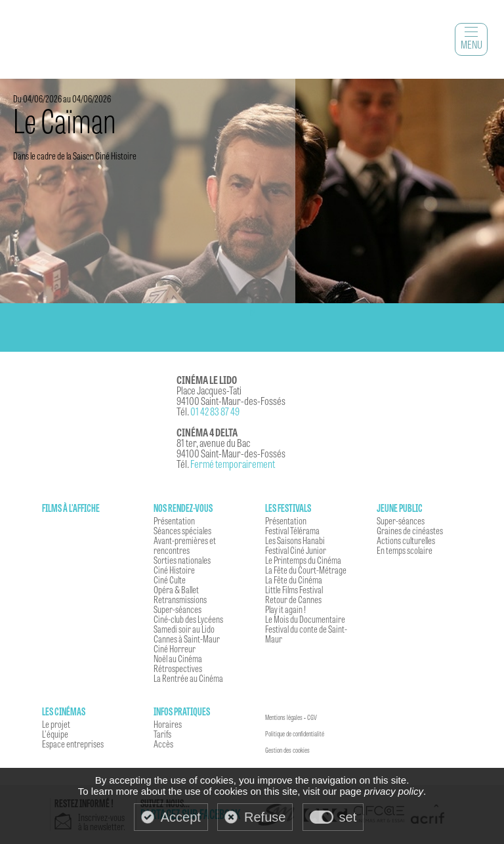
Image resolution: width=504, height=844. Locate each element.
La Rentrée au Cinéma (188, 678)
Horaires (168, 724)
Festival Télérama (292, 530)
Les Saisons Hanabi (295, 540)
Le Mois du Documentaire (305, 619)
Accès (163, 744)
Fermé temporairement (233, 464)
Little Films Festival (294, 589)
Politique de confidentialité (295, 734)
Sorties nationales (182, 560)
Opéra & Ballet (176, 589)
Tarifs (162, 734)
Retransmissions (180, 599)
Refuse (265, 817)
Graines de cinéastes (410, 530)
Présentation (174, 520)
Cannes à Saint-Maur (187, 639)
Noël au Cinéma (178, 658)
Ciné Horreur (175, 648)
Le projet (56, 724)
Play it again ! (285, 609)
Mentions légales (284, 717)
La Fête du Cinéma (294, 580)
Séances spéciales (182, 530)
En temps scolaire (405, 550)
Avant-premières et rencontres (185, 545)
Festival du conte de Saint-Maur (306, 634)
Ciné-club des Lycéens (188, 619)
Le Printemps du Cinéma (303, 560)
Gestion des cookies (287, 750)
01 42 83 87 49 (215, 411)
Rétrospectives (178, 668)
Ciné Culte (170, 580)
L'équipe (55, 734)
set (348, 817)
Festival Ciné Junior (296, 550)
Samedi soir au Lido (184, 629)
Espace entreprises (73, 744)
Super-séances (178, 609)
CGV (312, 717)
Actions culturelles (406, 540)
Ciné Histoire (174, 570)
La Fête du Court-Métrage (306, 570)
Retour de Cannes (293, 599)
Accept (181, 817)
